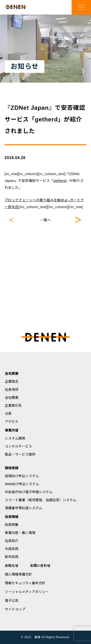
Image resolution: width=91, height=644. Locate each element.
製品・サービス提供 (20, 454)
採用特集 (12, 525)
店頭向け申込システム (22, 476)
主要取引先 (13, 406)
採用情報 (12, 517)
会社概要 (12, 373)
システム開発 (15, 438)
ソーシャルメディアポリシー (27, 592)
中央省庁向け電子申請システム (29, 492)
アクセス (12, 422)
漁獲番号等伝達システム (24, 508)
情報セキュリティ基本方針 (25, 583)
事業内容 (12, 430)
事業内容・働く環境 (20, 533)
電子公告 (12, 601)
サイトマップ (15, 609)
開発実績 (12, 468)
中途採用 (12, 549)
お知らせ (12, 566)
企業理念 (12, 381)
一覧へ (46, 220)
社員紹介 (12, 541)
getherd (60, 181)
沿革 (8, 414)
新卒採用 (12, 557)
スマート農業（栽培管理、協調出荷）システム (41, 500)
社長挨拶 (12, 390)
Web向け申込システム (22, 484)
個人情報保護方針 (18, 574)
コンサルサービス (18, 446)
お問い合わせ (40, 566)
